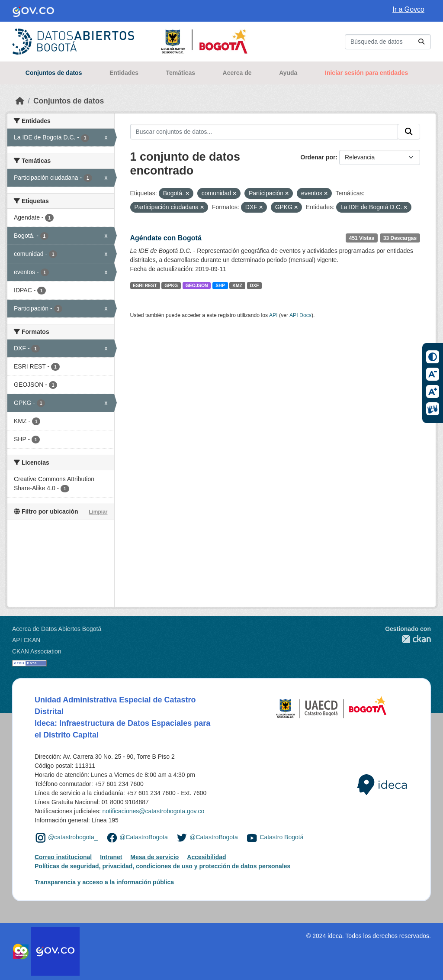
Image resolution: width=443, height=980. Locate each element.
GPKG (171, 285)
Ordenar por (318, 157)
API (273, 315)
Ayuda (288, 73)
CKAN (408, 639)
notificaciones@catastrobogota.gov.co (153, 811)
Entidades (124, 73)
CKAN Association (37, 651)
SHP (220, 285)
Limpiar (98, 512)
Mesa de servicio (154, 857)
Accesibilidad (206, 857)
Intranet (111, 857)
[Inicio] (20, 101)
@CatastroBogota (144, 837)
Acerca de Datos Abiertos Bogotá (57, 629)
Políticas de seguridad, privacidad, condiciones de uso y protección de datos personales (162, 866)
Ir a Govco (408, 9)
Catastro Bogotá (281, 837)
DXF (255, 285)
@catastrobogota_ (73, 837)
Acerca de (237, 73)
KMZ (237, 285)
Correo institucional (63, 857)
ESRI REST (145, 285)
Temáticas (181, 73)
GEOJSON (197, 285)
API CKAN (26, 640)
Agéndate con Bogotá (166, 238)
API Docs (300, 315)
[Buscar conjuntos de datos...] (388, 42)
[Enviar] (421, 42)
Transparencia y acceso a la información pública (104, 882)
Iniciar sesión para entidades (366, 73)
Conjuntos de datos (54, 73)
